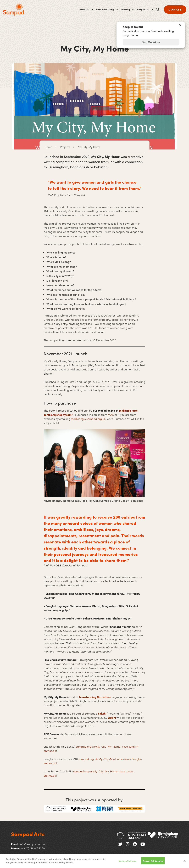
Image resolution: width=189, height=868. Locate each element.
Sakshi (102, 713)
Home (48, 147)
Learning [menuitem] (125, 9)
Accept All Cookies (153, 861)
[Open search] (158, 9)
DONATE (175, 9)
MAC (111, 415)
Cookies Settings (127, 861)
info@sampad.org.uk (33, 844)
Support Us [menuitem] (143, 9)
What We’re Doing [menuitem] (105, 9)
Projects (65, 147)
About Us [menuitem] (84, 9)
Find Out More (151, 42)
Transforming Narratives (95, 697)
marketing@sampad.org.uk (88, 419)
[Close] (185, 861)
